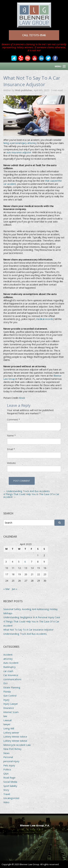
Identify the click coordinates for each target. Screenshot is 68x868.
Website (11, 463)
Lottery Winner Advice (15, 737)
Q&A (6, 774)
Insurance (9, 708)
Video (6, 802)
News (6, 753)
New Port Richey (12, 749)
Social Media (10, 782)
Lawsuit (8, 720)
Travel (7, 794)
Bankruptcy (9, 667)
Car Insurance (11, 675)
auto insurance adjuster (19, 152)
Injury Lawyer (11, 704)
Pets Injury (9, 765)
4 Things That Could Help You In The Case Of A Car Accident (31, 496)
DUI (5, 683)
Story (6, 790)
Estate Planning (12, 687)
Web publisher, (24, 90)
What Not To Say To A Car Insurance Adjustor (28, 630)
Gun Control (10, 696)
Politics (7, 769)
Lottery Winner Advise (15, 741)
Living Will (9, 728)
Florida (7, 692)
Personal (8, 757)
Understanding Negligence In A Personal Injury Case (32, 617)
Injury (6, 700)
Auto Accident (11, 663)
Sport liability (10, 786)
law (5, 716)
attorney (8, 659)
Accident (8, 655)
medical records (45, 319)
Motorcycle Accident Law (17, 745)
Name (11, 436)
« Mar (7, 589)
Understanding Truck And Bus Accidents (27, 491)
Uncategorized (11, 798)
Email (11, 449)
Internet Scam (11, 712)
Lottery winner (11, 733)
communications (12, 679)
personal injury (11, 761)
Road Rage (9, 778)
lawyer (7, 724)
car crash (8, 671)
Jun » (15, 589)
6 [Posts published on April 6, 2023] (25, 562)
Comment (13, 420)
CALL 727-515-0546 (34, 35)
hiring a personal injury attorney (20, 143)
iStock (22, 398)
